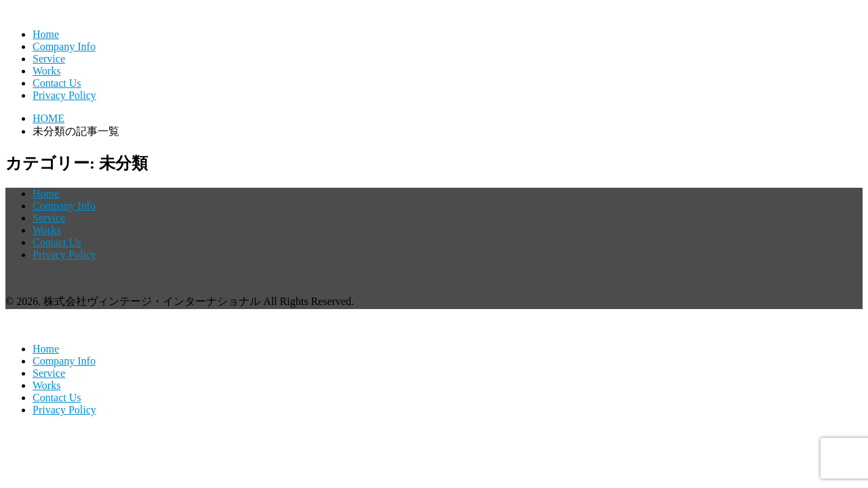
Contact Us (57, 83)
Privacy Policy (64, 95)
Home (46, 34)
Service (49, 59)
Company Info (64, 46)
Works (46, 71)
